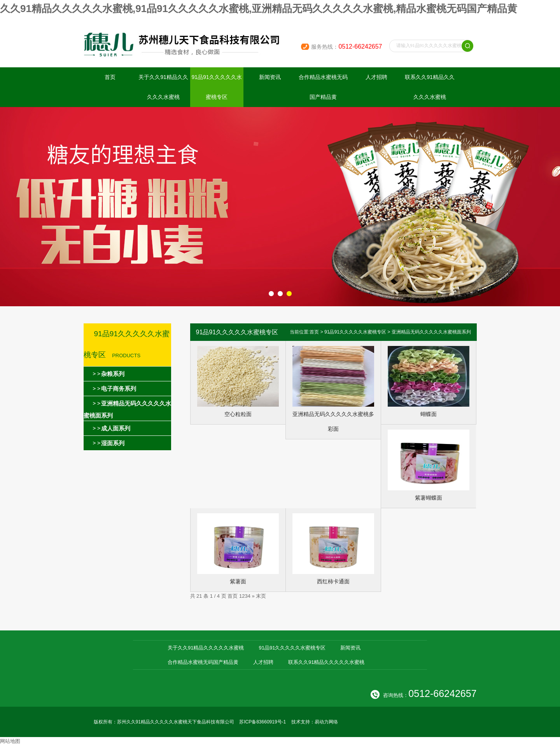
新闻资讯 (270, 77)
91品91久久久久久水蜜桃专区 (216, 87)
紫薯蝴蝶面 (429, 498)
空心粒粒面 (238, 414)
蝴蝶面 (429, 414)
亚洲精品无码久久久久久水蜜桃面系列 (431, 332)
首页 (110, 77)
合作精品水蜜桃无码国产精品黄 (323, 87)
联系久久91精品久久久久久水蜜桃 (430, 87)
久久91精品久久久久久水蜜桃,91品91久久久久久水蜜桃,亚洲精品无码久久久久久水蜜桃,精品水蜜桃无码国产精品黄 (259, 9)
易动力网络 (326, 722)
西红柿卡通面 (333, 581)
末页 (261, 596)
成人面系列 (116, 428)
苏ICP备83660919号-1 (262, 722)
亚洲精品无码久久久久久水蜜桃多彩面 (333, 421)
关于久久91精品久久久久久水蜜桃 (163, 87)
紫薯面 (238, 581)
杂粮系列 (113, 374)
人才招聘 (376, 77)
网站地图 (10, 741)
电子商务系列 (119, 389)
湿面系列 (113, 443)
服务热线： (346, 47)
